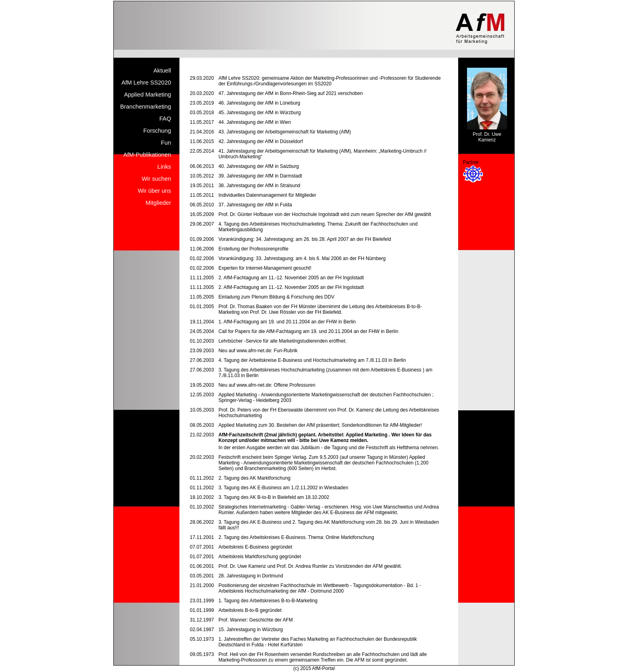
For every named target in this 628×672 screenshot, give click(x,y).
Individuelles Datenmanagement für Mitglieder (267, 195)
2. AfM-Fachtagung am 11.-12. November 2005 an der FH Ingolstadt (291, 278)
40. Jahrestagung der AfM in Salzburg (259, 166)
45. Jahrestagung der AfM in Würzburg (259, 113)
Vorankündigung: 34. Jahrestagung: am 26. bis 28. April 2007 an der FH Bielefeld (305, 239)
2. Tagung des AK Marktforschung (254, 478)
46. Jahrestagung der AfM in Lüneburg (259, 103)
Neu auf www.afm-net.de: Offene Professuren (267, 385)
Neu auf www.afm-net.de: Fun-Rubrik (258, 351)
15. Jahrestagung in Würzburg (251, 630)
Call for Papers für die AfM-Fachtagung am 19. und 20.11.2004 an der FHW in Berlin (308, 331)
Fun (166, 143)
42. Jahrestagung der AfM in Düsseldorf (261, 141)
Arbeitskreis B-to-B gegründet (250, 610)
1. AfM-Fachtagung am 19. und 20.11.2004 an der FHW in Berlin (287, 322)
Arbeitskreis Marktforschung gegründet (260, 557)
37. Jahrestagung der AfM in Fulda (255, 205)
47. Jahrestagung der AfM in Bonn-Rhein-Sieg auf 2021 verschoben (290, 93)
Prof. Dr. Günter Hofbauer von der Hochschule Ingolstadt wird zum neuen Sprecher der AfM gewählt (325, 214)
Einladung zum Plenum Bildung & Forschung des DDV (276, 297)
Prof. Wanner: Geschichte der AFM (256, 620)
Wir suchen (156, 179)
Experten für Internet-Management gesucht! (265, 268)
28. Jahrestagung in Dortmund (251, 576)
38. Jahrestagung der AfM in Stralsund (259, 186)
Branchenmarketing (146, 107)
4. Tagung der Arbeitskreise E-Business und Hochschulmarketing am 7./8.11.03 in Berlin (312, 360)
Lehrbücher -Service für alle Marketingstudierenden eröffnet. (282, 341)
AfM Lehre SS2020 (146, 83)
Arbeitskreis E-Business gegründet (255, 547)
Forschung (157, 131)
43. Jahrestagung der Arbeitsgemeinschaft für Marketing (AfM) (285, 132)
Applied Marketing (148, 95)
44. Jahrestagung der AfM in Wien (255, 122)
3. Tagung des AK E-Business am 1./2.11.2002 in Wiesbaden (283, 488)
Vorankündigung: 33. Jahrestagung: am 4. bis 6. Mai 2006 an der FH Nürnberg (302, 258)
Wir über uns (154, 191)
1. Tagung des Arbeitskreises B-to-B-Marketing (268, 601)
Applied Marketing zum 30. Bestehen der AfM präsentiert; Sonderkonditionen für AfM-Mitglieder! (320, 425)
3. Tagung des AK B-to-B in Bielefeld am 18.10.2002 (274, 497)
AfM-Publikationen (147, 155)
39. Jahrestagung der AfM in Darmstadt (260, 176)
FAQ (165, 119)
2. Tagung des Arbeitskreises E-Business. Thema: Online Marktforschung (296, 537)
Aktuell (162, 71)
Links (164, 167)
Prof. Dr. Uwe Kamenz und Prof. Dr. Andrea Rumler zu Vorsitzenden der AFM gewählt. (310, 566)
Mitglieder (159, 203)
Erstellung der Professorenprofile (253, 249)
